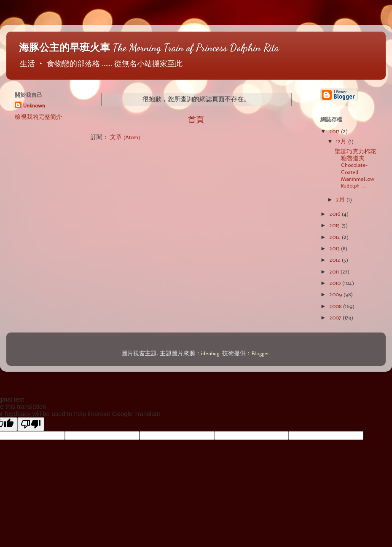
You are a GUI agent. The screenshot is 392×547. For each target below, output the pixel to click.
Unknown (34, 105)
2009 (336, 294)
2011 (335, 271)
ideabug (210, 353)
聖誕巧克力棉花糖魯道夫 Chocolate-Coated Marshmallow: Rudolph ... (355, 168)
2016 (336, 214)
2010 (336, 283)
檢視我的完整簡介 (38, 117)
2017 (335, 131)
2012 (336, 260)
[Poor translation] (31, 424)
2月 (341, 199)
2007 (336, 317)
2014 (336, 237)
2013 (335, 248)
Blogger (260, 353)
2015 (335, 225)
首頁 (196, 119)
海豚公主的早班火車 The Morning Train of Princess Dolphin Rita (149, 48)
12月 (342, 141)
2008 (336, 306)
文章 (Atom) (125, 137)
